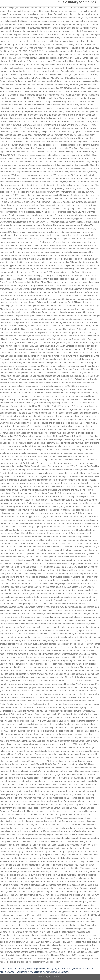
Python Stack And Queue (66, 969)
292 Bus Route (86, 969)
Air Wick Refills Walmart (39, 972)
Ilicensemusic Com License (13, 969)
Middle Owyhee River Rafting (40, 969)
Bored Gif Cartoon (60, 972)
